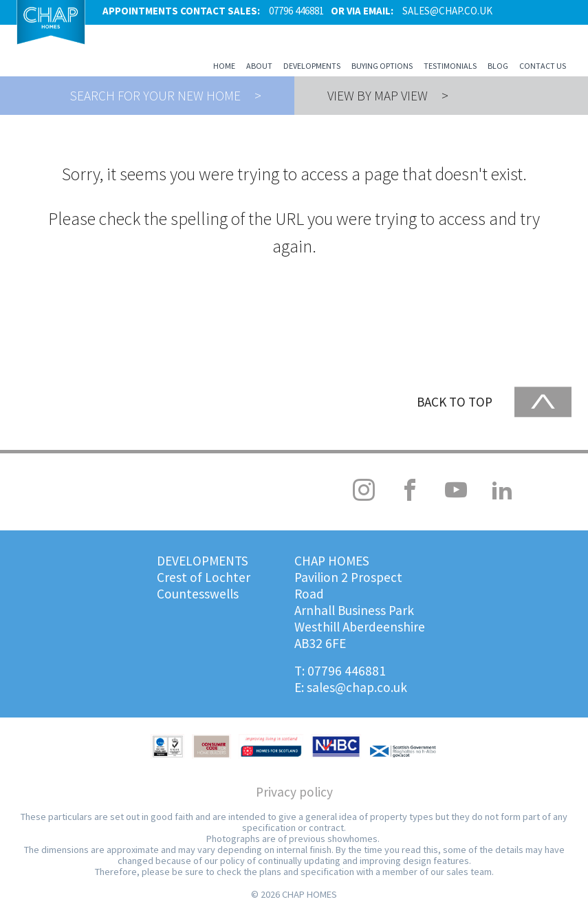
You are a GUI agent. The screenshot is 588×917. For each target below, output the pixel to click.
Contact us (543, 66)
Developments (312, 66)
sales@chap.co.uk (357, 687)
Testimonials (450, 66)
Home (224, 66)
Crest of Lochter (204, 577)
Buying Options (382, 66)
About (259, 66)
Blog (498, 66)
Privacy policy (294, 792)
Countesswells (198, 594)
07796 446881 (347, 671)
